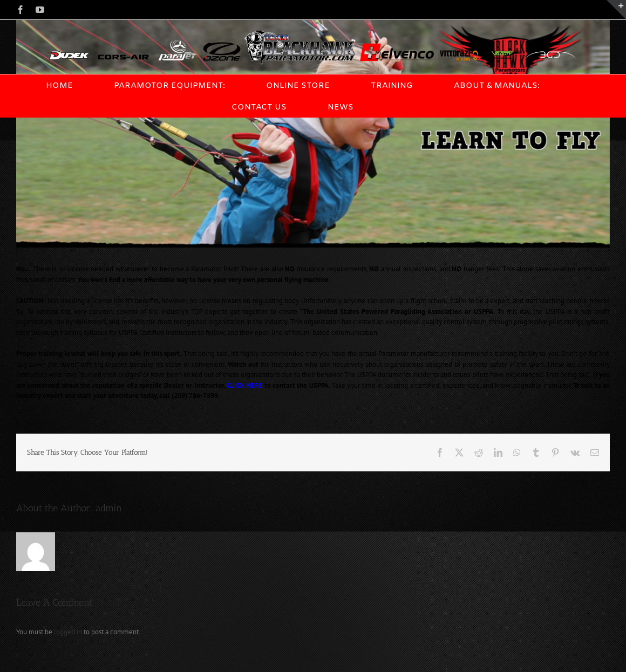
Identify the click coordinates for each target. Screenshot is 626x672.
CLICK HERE (244, 385)
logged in (68, 632)
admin (109, 508)
